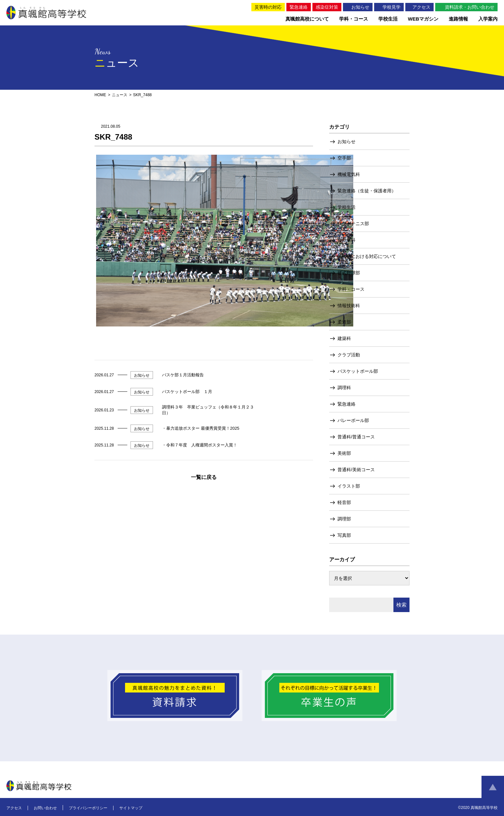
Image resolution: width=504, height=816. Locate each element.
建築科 (344, 338)
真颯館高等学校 (48, 13)
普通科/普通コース (356, 437)
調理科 (344, 388)
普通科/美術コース (356, 470)
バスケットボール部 (358, 371)
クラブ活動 (349, 355)
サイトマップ (131, 808)
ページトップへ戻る (493, 787)
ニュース (120, 95)
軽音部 (344, 502)
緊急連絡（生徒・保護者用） (367, 191)
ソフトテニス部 (353, 224)
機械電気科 (349, 174)
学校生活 (346, 207)
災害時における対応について (367, 256)
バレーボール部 (353, 420)
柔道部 (344, 322)
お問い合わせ (45, 808)
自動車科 (346, 240)
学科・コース (351, 289)
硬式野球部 (349, 273)
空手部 (344, 158)
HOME (100, 95)
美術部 (344, 453)
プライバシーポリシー (88, 808)
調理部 (344, 519)
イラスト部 (349, 486)
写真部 (344, 535)
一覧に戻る (204, 477)
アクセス (14, 808)
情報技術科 (349, 306)
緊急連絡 (346, 404)
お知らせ (346, 142)
